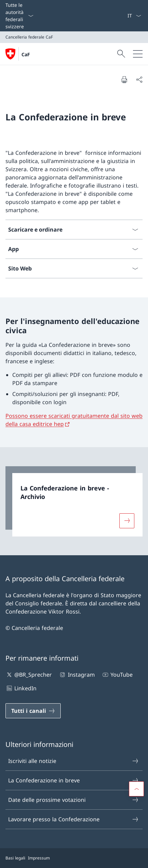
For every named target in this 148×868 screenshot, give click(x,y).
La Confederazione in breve (74, 780)
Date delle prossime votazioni (74, 800)
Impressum (39, 858)
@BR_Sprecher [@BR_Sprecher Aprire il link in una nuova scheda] (29, 675)
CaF (26, 54)
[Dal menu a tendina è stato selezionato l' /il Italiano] (134, 16)
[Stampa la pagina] (124, 79)
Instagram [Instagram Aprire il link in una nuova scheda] (77, 675)
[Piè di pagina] (74, 858)
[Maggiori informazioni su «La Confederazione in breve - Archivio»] (127, 520)
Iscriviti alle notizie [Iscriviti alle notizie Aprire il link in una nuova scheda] (74, 761)
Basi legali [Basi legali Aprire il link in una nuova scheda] (15, 858)
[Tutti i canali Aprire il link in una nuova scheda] (33, 711)
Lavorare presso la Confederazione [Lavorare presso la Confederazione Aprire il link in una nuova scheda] (74, 819)
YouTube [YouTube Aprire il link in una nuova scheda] (117, 675)
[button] (136, 789)
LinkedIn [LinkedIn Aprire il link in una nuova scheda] (21, 688)
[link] (74, 501)
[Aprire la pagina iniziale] (18, 54)
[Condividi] (139, 79)
